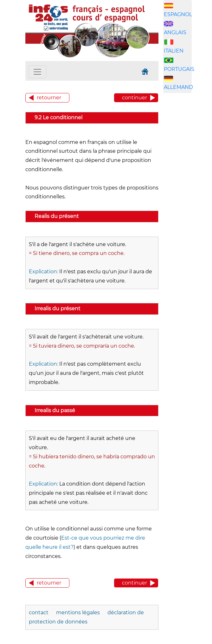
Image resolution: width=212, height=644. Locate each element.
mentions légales (78, 613)
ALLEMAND (178, 87)
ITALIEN (174, 51)
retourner (49, 98)
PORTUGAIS (179, 69)
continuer (135, 98)
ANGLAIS (175, 32)
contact (39, 613)
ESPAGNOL (178, 14)
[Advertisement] (188, 197)
